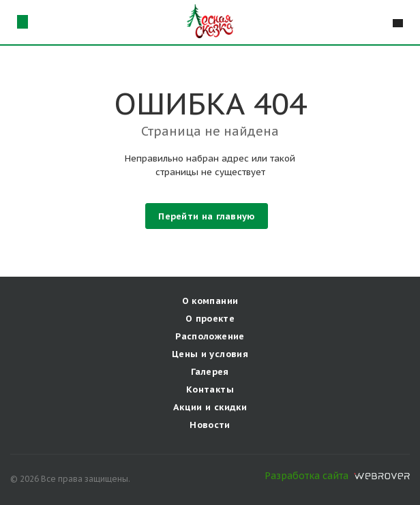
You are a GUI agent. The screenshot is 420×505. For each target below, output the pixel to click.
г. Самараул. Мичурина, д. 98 (22, 21)
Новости (210, 425)
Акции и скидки (210, 407)
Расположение (210, 336)
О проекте (210, 319)
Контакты (210, 389)
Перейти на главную (206, 216)
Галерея (210, 372)
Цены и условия (210, 354)
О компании (210, 301)
